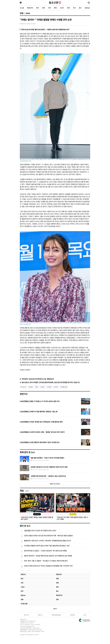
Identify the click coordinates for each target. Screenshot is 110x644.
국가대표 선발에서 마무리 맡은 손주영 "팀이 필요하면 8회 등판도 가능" (47, 546)
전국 (74, 8)
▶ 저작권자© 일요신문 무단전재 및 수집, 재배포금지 (37, 379)
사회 (49, 8)
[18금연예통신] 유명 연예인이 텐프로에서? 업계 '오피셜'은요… (40, 442)
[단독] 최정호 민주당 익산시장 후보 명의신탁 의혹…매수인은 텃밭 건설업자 (48, 536)
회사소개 (26, 615)
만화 (57, 599)
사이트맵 (72, 615)
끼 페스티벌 (24, 604)
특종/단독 (30, 8)
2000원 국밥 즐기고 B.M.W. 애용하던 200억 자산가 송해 (49, 467)
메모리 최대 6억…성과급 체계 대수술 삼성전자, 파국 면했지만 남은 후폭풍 (48, 556)
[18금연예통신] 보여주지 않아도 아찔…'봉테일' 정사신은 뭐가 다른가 (42, 432)
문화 (68, 8)
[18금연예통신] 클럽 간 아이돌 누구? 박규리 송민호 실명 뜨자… (40, 401)
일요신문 (55, 3)
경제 (43, 8)
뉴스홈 (22, 8)
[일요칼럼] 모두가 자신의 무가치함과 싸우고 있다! (40, 531)
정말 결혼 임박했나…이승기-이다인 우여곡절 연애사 (47, 458)
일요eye (87, 8)
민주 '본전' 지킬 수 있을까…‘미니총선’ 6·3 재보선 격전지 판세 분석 (46, 561)
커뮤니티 (40, 615)
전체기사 (23, 574)
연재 (22, 599)
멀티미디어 (59, 595)
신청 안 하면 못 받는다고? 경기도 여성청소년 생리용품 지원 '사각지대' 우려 (48, 566)
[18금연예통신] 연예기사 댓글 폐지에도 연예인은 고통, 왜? (39, 411)
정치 (38, 8)
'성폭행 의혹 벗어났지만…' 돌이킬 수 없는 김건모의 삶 (48, 476)
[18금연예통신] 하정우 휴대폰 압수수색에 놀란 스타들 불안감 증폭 (41, 422)
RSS (85, 615)
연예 (55, 8)
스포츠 (62, 8)
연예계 (28, 13)
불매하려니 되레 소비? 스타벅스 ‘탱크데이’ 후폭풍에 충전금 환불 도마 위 (47, 541)
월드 (80, 8)
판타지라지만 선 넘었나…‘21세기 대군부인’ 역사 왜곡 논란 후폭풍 (45, 551)
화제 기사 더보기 (55, 484)
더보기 (55, 609)
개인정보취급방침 (56, 615)
